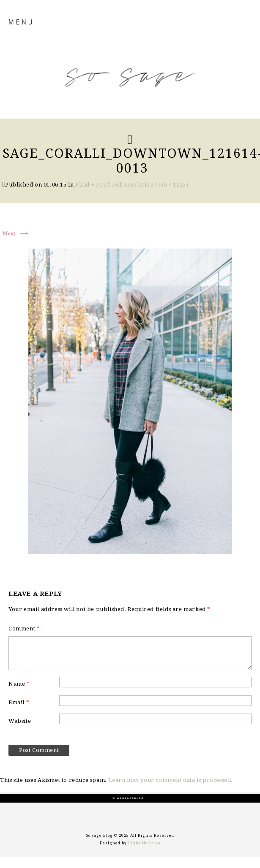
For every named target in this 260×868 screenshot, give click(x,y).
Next (17, 234)
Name (19, 684)
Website (20, 721)
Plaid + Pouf (92, 185)
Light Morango (144, 843)
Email (19, 702)
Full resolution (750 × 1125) (150, 185)
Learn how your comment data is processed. (171, 780)
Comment (24, 629)
